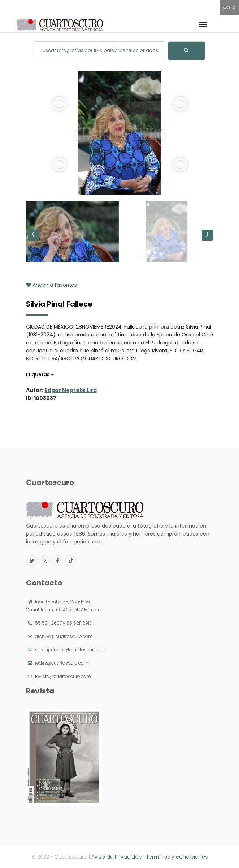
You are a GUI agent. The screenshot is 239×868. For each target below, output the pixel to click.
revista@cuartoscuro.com (63, 676)
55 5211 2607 (48, 623)
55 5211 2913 (79, 623)
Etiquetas (40, 374)
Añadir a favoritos (51, 285)
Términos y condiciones (177, 857)
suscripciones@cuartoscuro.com (71, 650)
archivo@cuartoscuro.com (64, 636)
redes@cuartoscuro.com (62, 663)
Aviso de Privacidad (117, 857)
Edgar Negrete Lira (71, 390)
